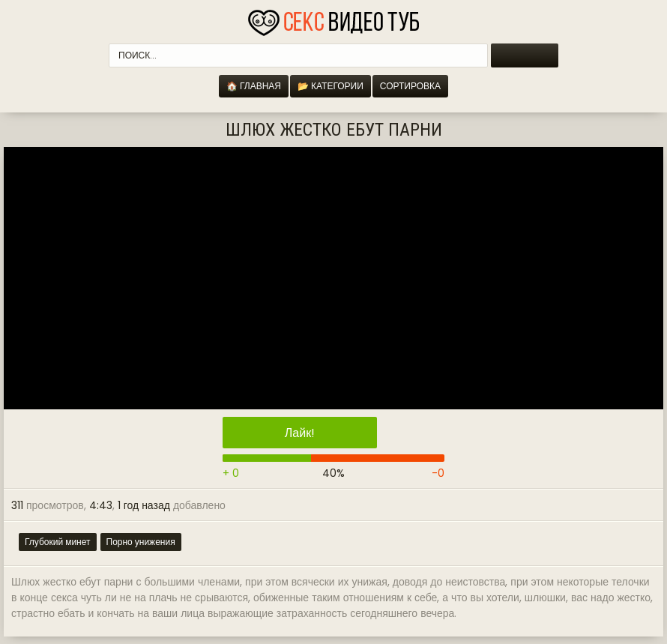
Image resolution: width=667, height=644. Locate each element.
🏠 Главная (254, 86)
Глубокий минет (58, 542)
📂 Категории (331, 86)
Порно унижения (141, 542)
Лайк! (300, 433)
